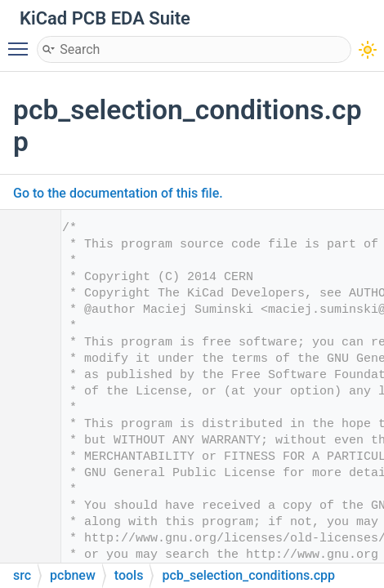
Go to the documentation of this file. (118, 193)
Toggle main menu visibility (22, 42)
